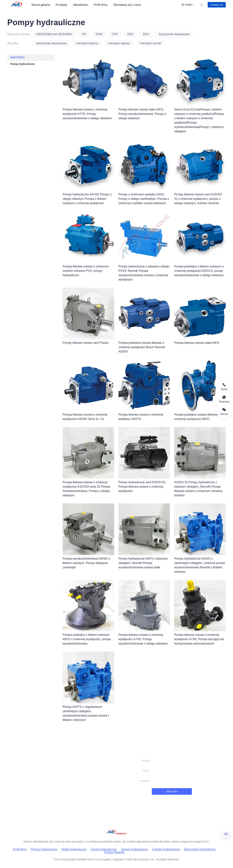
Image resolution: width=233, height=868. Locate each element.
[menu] (105, 5)
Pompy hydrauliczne (44, 849)
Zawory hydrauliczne (134, 849)
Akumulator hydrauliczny (200, 849)
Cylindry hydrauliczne (166, 849)
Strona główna (41, 5)
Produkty (61, 5)
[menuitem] (41, 5)
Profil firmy (101, 5)
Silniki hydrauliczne (74, 849)
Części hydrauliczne (104, 849)
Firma (146, 771)
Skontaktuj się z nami (127, 5)
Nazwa (145, 760)
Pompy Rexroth (114, 852)
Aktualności (80, 5)
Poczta (145, 781)
